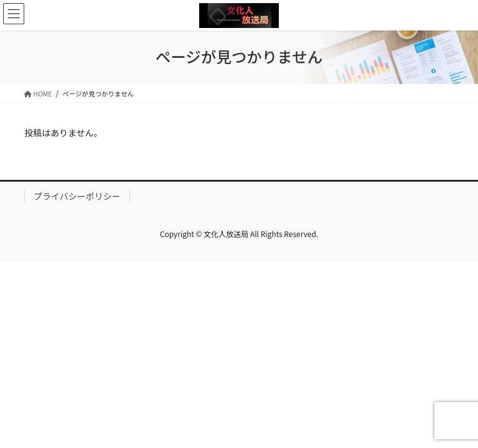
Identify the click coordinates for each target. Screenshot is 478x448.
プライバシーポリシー (77, 196)
